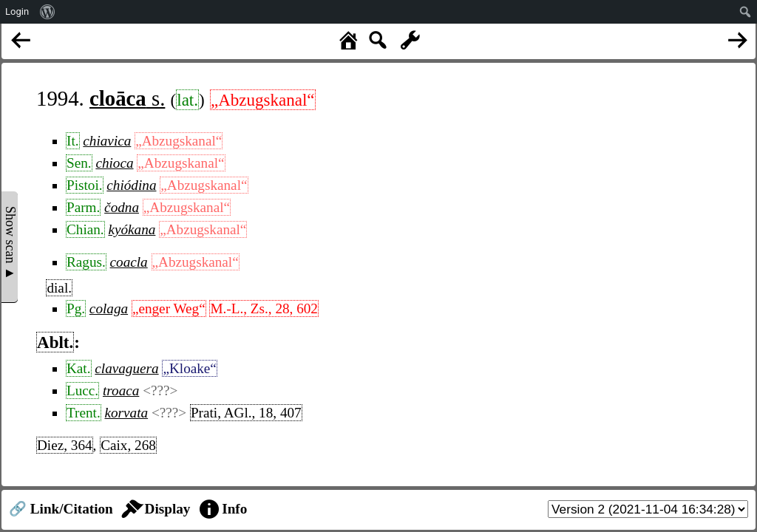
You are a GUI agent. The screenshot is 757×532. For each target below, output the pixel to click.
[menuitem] (48, 12)
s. (127, 98)
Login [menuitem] (17, 11)
